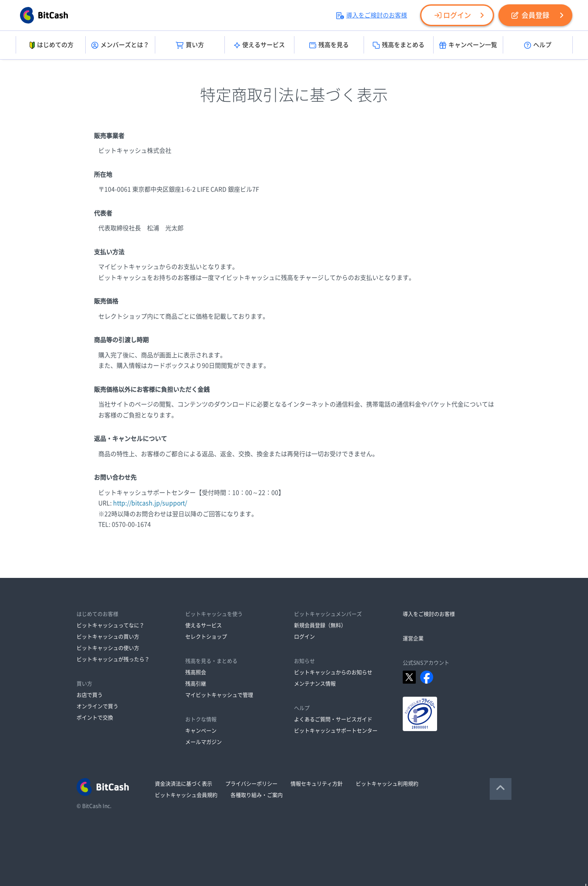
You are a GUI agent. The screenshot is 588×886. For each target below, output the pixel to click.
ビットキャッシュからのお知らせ (333, 672)
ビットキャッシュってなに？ (110, 625)
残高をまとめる (399, 45)
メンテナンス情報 (315, 684)
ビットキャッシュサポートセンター (336, 731)
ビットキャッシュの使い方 (108, 648)
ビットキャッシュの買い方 (108, 637)
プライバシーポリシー (251, 784)
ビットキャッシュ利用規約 (387, 784)
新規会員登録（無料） (320, 625)
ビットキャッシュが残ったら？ (113, 659)
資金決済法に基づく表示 (184, 784)
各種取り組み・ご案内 (257, 795)
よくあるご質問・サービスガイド (333, 719)
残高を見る (329, 45)
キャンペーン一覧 (468, 45)
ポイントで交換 (95, 718)
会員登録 (530, 15)
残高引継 (196, 684)
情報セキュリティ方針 (317, 784)
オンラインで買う (97, 706)
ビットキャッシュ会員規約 (186, 795)
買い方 (190, 45)
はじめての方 (51, 45)
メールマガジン (204, 742)
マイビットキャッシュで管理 (219, 695)
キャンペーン (201, 731)
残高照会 (196, 672)
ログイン (453, 15)
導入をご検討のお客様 (372, 15)
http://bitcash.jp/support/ (150, 503)
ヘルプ (538, 45)
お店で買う (90, 695)
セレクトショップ (206, 637)
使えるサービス (259, 45)
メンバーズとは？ (120, 45)
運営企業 (413, 638)
